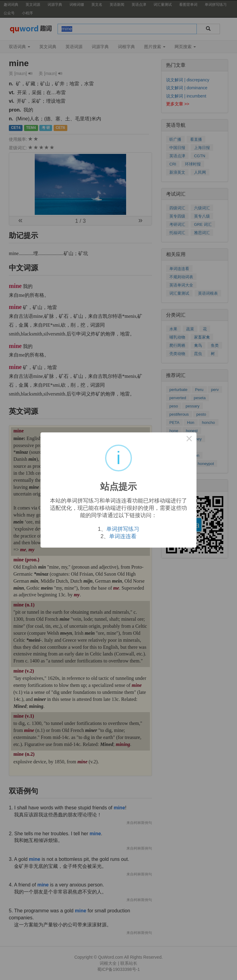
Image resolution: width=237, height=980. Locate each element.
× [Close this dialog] (189, 440)
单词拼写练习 (123, 529)
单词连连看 (123, 536)
